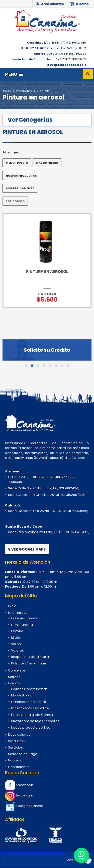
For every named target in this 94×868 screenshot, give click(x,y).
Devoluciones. (20, 735)
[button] (14, 74)
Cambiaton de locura (29, 702)
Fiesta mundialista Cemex (32, 715)
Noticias (15, 760)
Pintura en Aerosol (47, 271)
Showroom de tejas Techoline (35, 721)
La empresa (18, 613)
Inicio (7, 91)
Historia (17, 631)
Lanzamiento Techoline (30, 708)
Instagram (19, 795)
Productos (24, 91)
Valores (17, 650)
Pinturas (43, 91)
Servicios (15, 747)
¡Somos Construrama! (29, 689)
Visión (16, 644)
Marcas (14, 677)
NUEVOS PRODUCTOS (21, 176)
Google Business (24, 806)
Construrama (22, 625)
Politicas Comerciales (29, 663)
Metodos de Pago (23, 754)
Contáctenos (19, 767)
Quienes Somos (24, 618)
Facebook (19, 785)
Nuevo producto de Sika (31, 728)
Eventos (14, 683)
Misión (16, 638)
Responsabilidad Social (30, 657)
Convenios (17, 670)
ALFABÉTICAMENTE (20, 188)
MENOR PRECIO (17, 163)
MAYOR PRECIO (47, 163)
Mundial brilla (22, 695)
